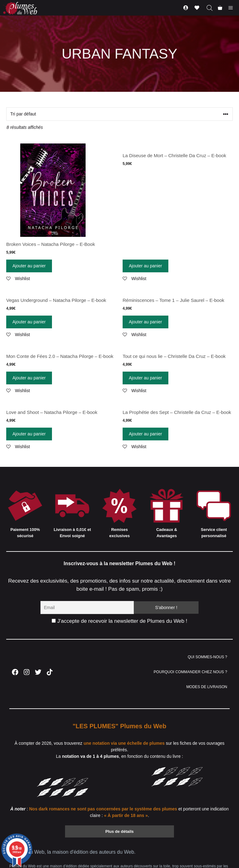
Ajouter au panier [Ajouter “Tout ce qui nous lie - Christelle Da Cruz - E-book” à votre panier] (145, 378)
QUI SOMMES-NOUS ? (207, 657)
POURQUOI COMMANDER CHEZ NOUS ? (190, 672)
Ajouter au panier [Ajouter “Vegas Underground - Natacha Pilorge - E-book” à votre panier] (29, 322)
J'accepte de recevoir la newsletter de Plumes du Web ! (119, 621)
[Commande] (119, 114)
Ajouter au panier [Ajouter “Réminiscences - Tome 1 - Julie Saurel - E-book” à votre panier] (145, 322)
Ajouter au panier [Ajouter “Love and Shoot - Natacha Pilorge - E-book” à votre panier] (29, 434)
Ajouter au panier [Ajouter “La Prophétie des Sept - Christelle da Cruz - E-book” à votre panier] (145, 434)
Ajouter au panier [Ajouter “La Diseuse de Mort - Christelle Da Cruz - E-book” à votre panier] (145, 266)
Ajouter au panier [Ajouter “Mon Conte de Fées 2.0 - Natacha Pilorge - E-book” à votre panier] (29, 378)
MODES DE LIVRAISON (207, 687)
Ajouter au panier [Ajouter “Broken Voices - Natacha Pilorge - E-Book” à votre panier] (29, 266)
